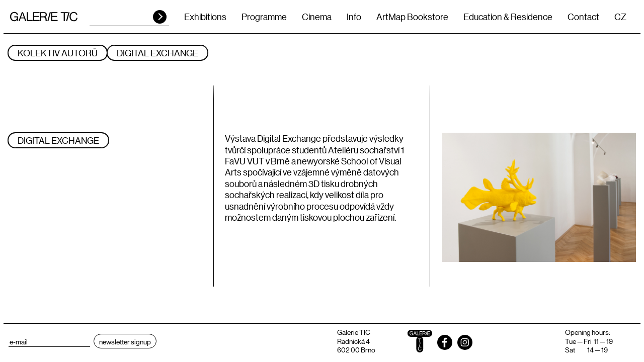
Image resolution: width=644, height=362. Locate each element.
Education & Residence (508, 17)
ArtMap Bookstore (412, 17)
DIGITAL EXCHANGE (157, 53)
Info (354, 17)
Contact (583, 17)
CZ (620, 17)
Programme (264, 17)
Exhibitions (205, 17)
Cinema (317, 17)
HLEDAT (160, 17)
